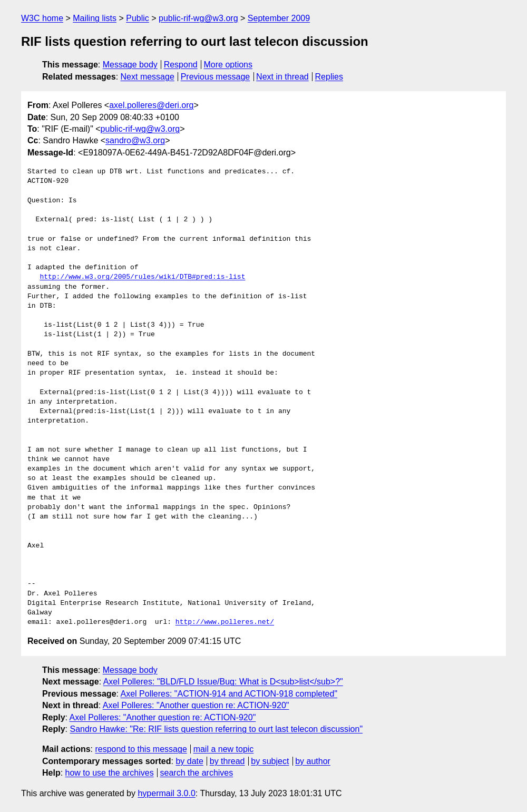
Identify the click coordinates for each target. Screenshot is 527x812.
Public (138, 18)
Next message (148, 77)
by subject (270, 761)
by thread (227, 761)
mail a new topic (224, 749)
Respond (181, 65)
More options (228, 65)
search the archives (197, 773)
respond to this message (141, 749)
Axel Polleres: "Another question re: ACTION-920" (196, 705)
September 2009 (279, 18)
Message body (130, 65)
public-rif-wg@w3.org (198, 18)
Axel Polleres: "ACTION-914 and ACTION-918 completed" (229, 694)
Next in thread (282, 77)
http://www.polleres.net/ (225, 622)
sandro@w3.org (135, 140)
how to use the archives (110, 773)
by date (189, 761)
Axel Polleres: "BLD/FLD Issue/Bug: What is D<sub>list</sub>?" (223, 682)
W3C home (42, 18)
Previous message (216, 77)
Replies (329, 77)
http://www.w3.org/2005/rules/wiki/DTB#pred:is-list (142, 277)
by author (313, 761)
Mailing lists (95, 18)
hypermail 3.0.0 (166, 793)
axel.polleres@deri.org (151, 105)
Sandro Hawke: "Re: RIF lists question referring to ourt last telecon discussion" (216, 729)
